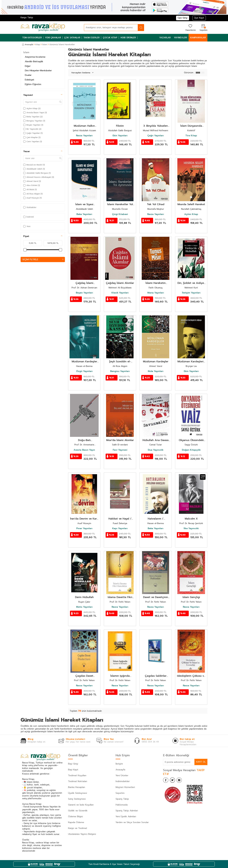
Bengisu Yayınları (120, 371)
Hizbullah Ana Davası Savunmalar (156, 440)
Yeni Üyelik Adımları (126, 816)
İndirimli (28, 217)
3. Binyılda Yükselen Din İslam (156, 126)
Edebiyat (30, 80)
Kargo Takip (27, 17)
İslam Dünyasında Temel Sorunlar (191, 126)
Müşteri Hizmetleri (125, 787)
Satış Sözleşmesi (77, 799)
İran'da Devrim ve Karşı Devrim (84, 519)
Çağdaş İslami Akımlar (120, 283)
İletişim (119, 764)
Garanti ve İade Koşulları (81, 805)
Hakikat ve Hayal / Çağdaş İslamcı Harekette (120, 519)
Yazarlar (165, 38)
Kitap (38, 44)
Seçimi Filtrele (43, 259)
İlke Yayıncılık (191, 528)
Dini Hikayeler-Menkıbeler (38, 71)
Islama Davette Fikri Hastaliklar (120, 597)
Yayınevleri (180, 38)
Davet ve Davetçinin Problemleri (156, 597)
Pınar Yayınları (84, 528)
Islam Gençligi (191, 597)
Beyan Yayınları (84, 293)
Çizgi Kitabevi (120, 214)
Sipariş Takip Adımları (127, 811)
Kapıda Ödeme (76, 822)
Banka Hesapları (77, 787)
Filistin (120, 126)
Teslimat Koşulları (77, 775)
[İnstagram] (182, 781)
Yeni (27, 226)
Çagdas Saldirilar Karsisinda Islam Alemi (156, 676)
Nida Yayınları (156, 371)
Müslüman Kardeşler (156, 362)
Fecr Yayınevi (120, 450)
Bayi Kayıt (73, 770)
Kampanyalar (198, 38)
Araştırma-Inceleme (35, 57)
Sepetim (120, 793)
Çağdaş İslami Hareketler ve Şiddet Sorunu (84, 283)
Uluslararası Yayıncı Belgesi (82, 834)
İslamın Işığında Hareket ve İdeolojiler (120, 676)
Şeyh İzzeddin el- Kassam (120, 362)
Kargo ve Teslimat (78, 828)
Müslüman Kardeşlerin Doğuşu (191, 362)
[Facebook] (166, 781)
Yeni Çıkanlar (53, 38)
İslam (45, 44)
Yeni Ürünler (122, 775)
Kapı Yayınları (120, 528)
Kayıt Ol (201, 762)
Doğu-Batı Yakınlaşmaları (84, 440)
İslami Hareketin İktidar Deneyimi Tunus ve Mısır (156, 283)
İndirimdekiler (123, 781)
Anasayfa (28, 44)
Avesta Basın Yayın (84, 450)
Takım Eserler (92, 38)
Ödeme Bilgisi (75, 816)
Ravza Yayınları (84, 136)
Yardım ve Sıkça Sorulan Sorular (132, 822)
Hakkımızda (122, 805)
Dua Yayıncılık (156, 450)
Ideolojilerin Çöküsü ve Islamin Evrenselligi (191, 676)
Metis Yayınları (84, 607)
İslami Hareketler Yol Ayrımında (120, 204)
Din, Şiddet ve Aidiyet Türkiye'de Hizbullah (191, 283)
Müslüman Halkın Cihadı (84, 126)
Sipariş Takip (122, 799)
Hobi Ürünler (128, 38)
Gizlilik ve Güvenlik (78, 811)
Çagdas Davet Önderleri (84, 676)
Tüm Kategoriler (32, 38)
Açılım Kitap (191, 214)
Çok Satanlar (72, 38)
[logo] (43, 28)
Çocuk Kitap (110, 38)
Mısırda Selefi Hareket (191, 204)
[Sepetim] (203, 27)
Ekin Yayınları (120, 136)
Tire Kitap (191, 136)
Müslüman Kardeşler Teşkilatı (84, 362)
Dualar (28, 75)
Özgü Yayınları (84, 371)
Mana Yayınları (156, 293)
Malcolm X (191, 519)
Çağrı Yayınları (156, 136)
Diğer (28, 66)
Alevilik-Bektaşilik (34, 61)
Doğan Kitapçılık (191, 450)
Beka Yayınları (84, 214)
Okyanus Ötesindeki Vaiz (191, 440)
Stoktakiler (30, 207)
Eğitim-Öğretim (33, 84)
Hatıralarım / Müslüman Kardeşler (156, 519)
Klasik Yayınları (120, 293)
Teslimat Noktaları (78, 781)
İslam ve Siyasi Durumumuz (84, 204)
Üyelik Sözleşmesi (78, 793)
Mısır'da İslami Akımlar (120, 440)
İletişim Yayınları (191, 293)
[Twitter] (174, 781)
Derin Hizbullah (84, 597)
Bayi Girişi (73, 764)
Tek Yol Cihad (156, 204)
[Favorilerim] (190, 27)
